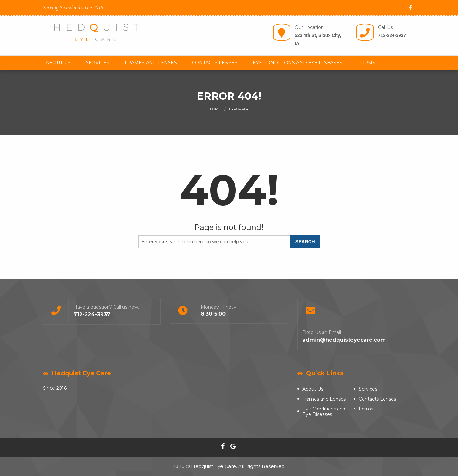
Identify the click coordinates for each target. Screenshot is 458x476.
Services (98, 63)
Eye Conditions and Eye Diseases (298, 63)
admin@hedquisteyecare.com (344, 340)
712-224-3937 (392, 35)
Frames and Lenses (151, 63)
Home (215, 109)
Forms (366, 63)
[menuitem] (58, 63)
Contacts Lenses (215, 63)
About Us (58, 63)
